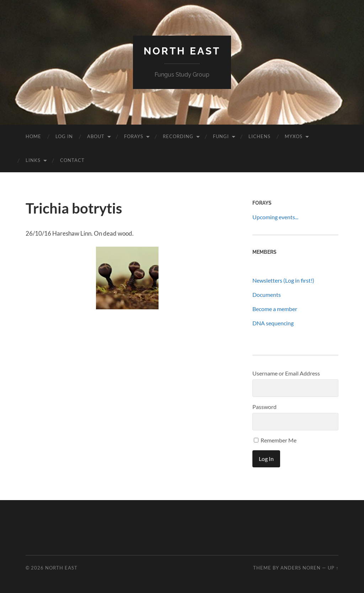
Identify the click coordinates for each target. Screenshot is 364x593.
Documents (267, 295)
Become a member (275, 309)
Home (33, 136)
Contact (72, 160)
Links (33, 160)
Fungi (221, 136)
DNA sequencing (273, 323)
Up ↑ (333, 568)
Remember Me (275, 440)
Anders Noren (301, 568)
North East (182, 51)
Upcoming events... (275, 217)
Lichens (259, 136)
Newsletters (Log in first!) (283, 280)
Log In (64, 136)
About (96, 136)
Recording (178, 136)
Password (264, 407)
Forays (134, 136)
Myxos (294, 136)
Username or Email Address (286, 373)
